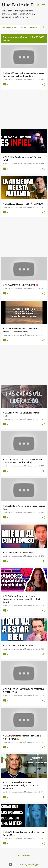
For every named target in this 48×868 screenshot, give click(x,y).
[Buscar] (38, 5)
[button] (43, 85)
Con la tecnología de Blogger (24, 864)
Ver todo (7, 41)
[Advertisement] (24, 109)
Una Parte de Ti (18, 5)
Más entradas (24, 856)
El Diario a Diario (29, 27)
